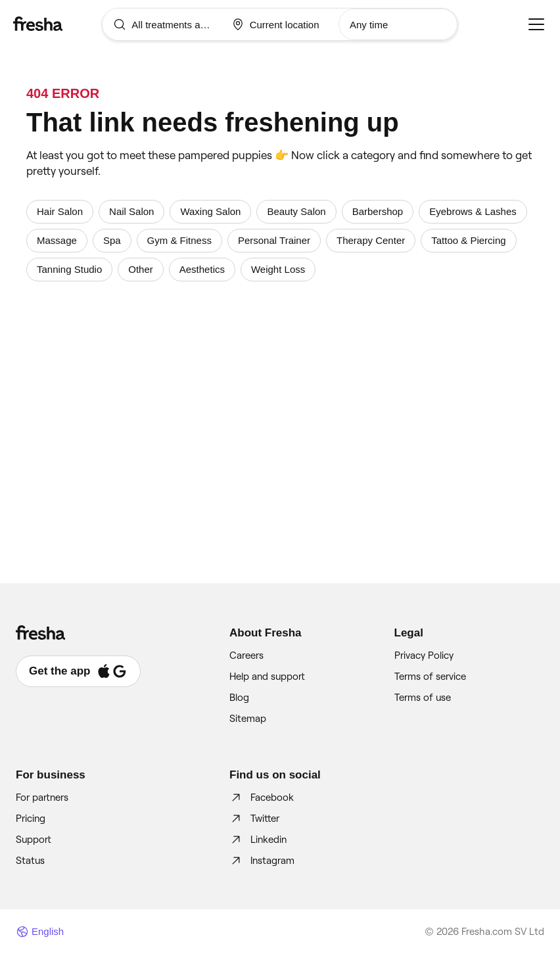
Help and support (267, 677)
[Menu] (536, 24)
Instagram (262, 861)
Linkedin (258, 840)
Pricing (31, 819)
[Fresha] (58, 24)
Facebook (262, 798)
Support (34, 840)
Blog (239, 698)
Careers (246, 656)
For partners (42, 798)
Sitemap (248, 719)
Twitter (254, 819)
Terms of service (430, 677)
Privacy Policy (424, 656)
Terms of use (423, 698)
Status (30, 861)
